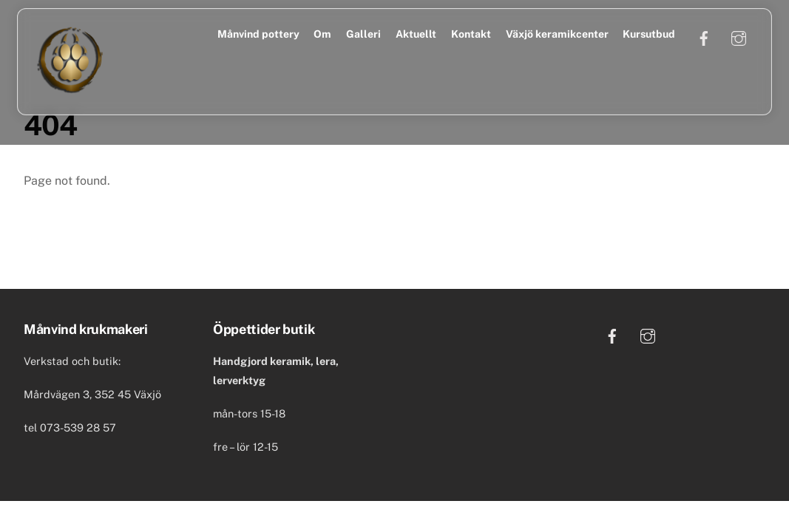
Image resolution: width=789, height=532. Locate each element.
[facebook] (704, 37)
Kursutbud (649, 34)
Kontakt (471, 34)
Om (322, 34)
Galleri (363, 34)
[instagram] (739, 37)
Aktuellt (416, 34)
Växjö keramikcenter (557, 34)
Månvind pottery (258, 34)
